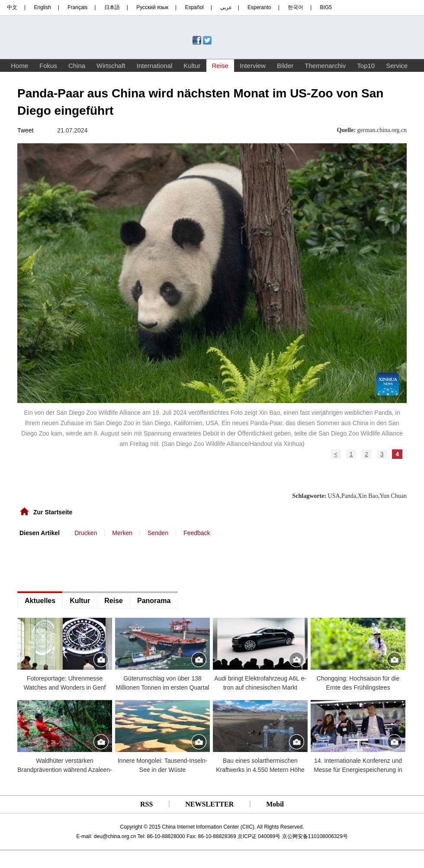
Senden (158, 533)
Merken (122, 533)
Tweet (25, 130)
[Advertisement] (82, 563)
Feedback (197, 533)
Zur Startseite (53, 512)
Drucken (86, 533)
